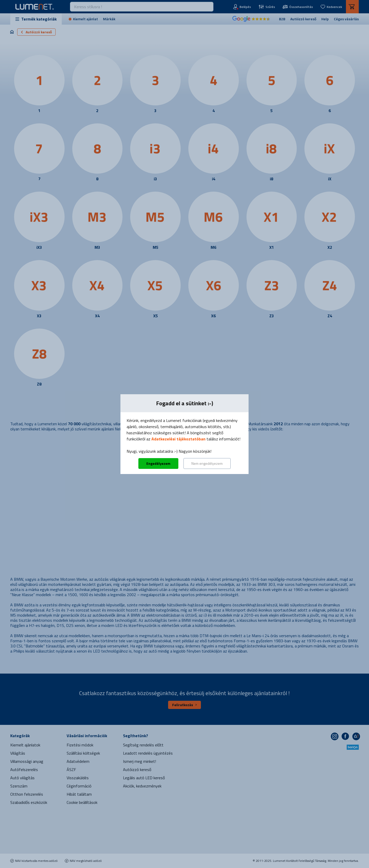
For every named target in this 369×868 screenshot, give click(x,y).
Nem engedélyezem (207, 463)
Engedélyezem (158, 463)
